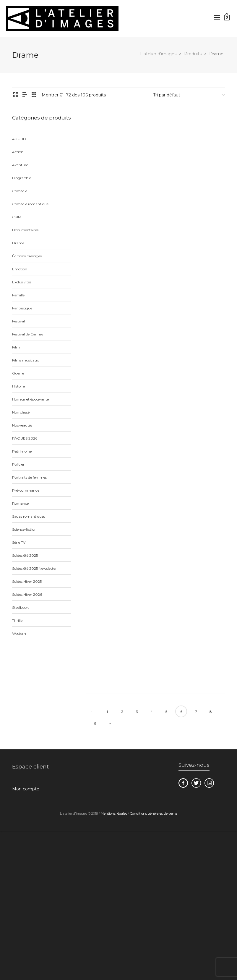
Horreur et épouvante (30, 399)
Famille (18, 295)
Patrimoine (22, 451)
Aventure (20, 165)
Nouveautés (22, 425)
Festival (18, 321)
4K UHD (19, 139)
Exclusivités (22, 282)
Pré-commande (26, 490)
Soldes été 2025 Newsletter (34, 568)
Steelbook (20, 607)
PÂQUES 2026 (25, 438)
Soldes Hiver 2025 (27, 581)
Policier (18, 464)
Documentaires (25, 230)
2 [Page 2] (122, 712)
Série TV (19, 542)
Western (19, 633)
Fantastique (22, 308)
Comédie (20, 191)
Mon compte (26, 789)
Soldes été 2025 (25, 555)
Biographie (22, 178)
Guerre (18, 373)
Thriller (18, 620)
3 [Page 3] (137, 712)
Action (18, 152)
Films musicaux (25, 360)
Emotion (20, 269)
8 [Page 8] (211, 712)
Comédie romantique (30, 204)
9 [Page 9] (95, 723)
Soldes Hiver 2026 (27, 594)
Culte (17, 217)
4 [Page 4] (152, 712)
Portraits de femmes (29, 477)
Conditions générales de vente (154, 813)
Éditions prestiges (27, 256)
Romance (20, 503)
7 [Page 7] (196, 712)
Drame (18, 243)
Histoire (18, 386)
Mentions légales (114, 813)
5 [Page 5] (166, 712)
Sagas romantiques (29, 516)
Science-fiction (24, 529)
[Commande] (189, 95)
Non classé (21, 412)
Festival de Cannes (28, 334)
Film (16, 347)
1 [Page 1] (107, 712)
